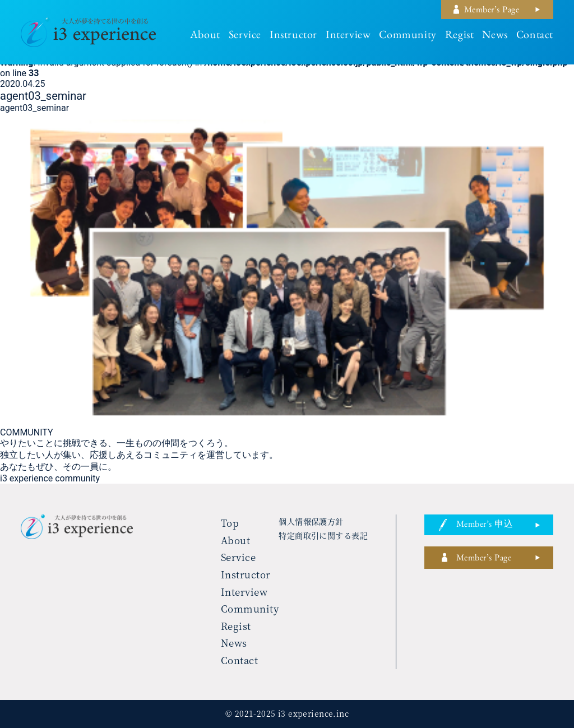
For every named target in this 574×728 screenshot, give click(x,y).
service (245, 36)
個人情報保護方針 (311, 521)
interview (348, 36)
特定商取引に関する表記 (323, 535)
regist (460, 36)
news (495, 36)
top (230, 523)
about (205, 36)
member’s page (492, 11)
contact (535, 36)
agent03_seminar (34, 108)
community (408, 36)
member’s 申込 (485, 526)
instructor (293, 36)
